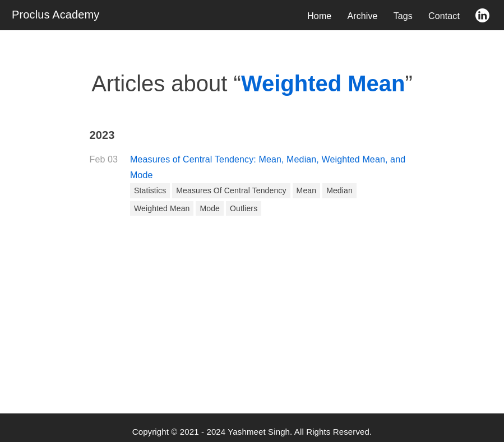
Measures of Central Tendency (231, 190)
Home (319, 16)
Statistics (150, 190)
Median (339, 190)
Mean (307, 190)
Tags (403, 16)
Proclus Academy (56, 15)
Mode (210, 208)
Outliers (244, 208)
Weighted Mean (162, 208)
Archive (362, 16)
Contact (444, 16)
